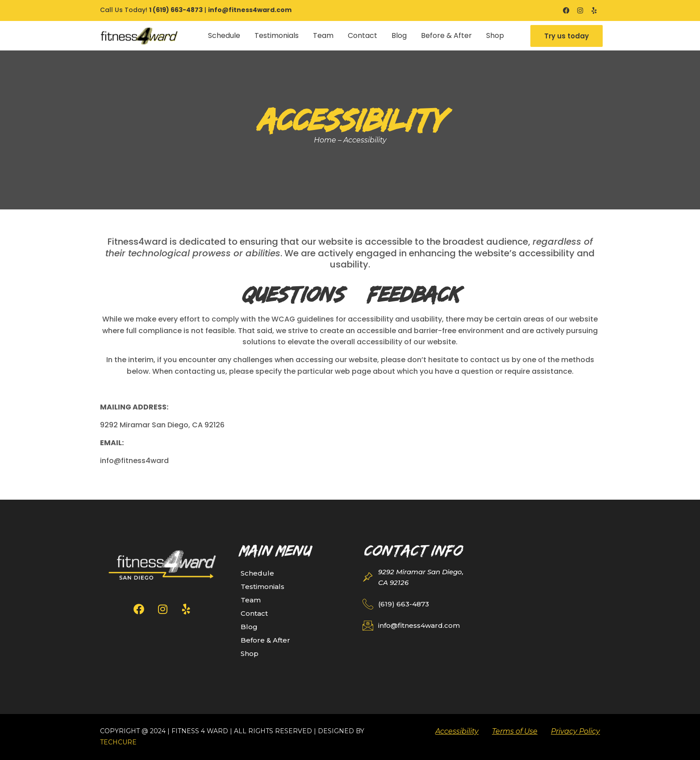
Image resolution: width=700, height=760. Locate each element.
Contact (362, 35)
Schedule (224, 35)
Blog (399, 35)
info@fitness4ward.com (250, 10)
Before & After (446, 35)
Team (323, 35)
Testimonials (277, 35)
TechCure (118, 742)
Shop (495, 35)
